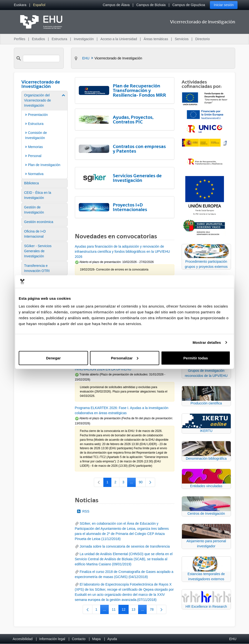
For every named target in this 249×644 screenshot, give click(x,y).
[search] (41, 58)
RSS (83, 511)
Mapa (96, 639)
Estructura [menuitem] (59, 39)
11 (115, 610)
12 (125, 610)
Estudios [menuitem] (38, 39)
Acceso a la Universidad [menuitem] (119, 39)
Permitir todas (196, 358)
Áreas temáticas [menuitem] (156, 39)
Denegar (53, 358)
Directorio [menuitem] (203, 39)
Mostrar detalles (207, 342)
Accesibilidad (23, 639)
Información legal (52, 639)
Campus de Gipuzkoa (189, 5)
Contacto (79, 639)
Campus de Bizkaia (151, 5)
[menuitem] (20, 5)
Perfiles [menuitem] (20, 39)
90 (142, 483)
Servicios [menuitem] (182, 39)
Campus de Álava (116, 5)
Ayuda (112, 639)
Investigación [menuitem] (84, 39)
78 (153, 610)
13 (135, 610)
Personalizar (125, 358)
